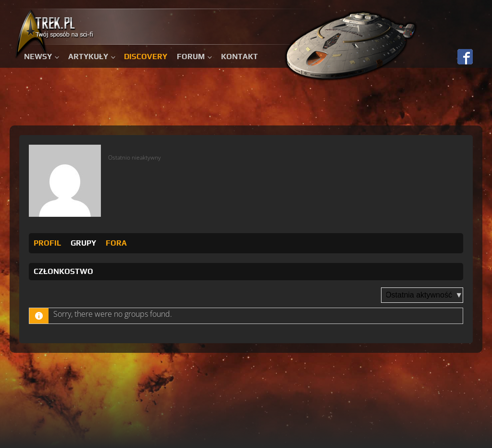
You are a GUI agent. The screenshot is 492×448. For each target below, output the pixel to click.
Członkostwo (63, 271)
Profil (47, 243)
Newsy (38, 56)
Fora (116, 243)
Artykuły (88, 56)
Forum (191, 56)
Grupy (83, 243)
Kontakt (240, 56)
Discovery (146, 56)
